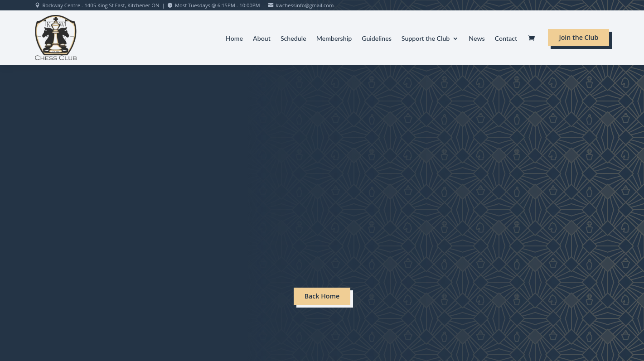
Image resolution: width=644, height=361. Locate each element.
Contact (506, 39)
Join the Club (579, 37)
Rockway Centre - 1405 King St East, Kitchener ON (101, 5)
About (262, 39)
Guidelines (377, 39)
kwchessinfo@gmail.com (305, 5)
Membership (334, 39)
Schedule (293, 39)
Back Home (322, 296)
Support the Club (426, 39)
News (477, 39)
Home (234, 39)
